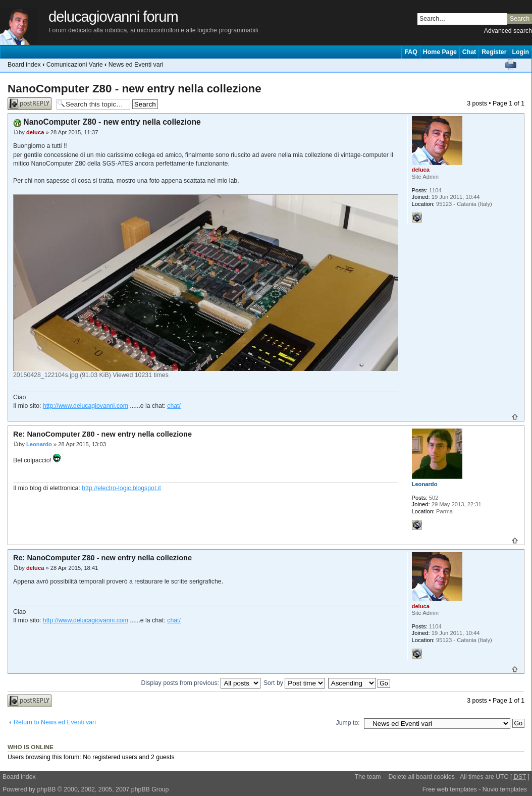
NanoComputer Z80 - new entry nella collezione (135, 89)
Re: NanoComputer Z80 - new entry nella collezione (102, 434)
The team (368, 777)
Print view (511, 65)
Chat (469, 52)
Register (494, 52)
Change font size (524, 65)
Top (515, 417)
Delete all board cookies (422, 777)
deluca (35, 132)
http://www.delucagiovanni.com (86, 406)
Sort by (294, 683)
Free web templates (450, 789)
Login (520, 52)
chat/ (174, 406)
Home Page (440, 52)
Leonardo (39, 444)
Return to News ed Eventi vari (55, 722)
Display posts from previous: (201, 683)
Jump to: (348, 723)
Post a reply (30, 104)
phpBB (46, 789)
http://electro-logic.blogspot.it (121, 488)
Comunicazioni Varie (75, 65)
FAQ (411, 52)
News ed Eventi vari (136, 65)
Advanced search (508, 31)
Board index (24, 65)
